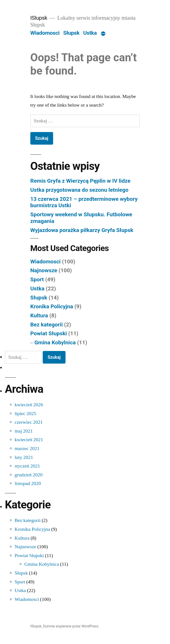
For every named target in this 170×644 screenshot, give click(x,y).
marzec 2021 (27, 448)
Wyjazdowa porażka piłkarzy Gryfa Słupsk (82, 230)
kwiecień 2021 (29, 440)
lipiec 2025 (25, 414)
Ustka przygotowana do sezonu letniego (79, 190)
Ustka (90, 33)
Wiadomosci (45, 33)
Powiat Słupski (49, 333)
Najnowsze (44, 270)
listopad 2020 (28, 483)
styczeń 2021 (27, 466)
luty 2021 (24, 457)
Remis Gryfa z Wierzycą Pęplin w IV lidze (80, 181)
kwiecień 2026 (29, 405)
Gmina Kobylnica (55, 342)
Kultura (39, 315)
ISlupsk (39, 18)
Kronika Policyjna (52, 306)
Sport (37, 279)
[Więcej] (103, 34)
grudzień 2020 (29, 475)
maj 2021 (24, 431)
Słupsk (71, 33)
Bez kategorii (46, 325)
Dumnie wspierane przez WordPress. (71, 626)
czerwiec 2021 (29, 422)
